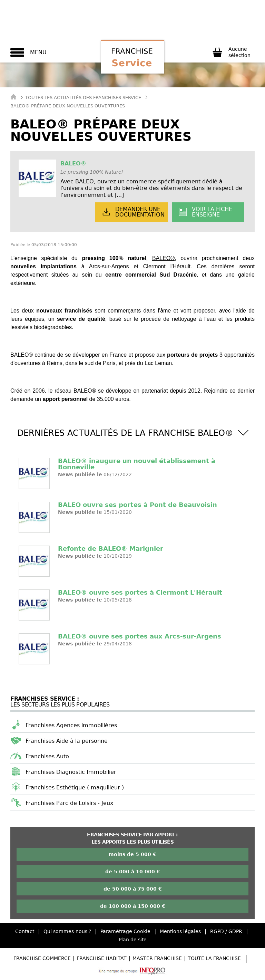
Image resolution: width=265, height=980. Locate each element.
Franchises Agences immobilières (71, 725)
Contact (25, 931)
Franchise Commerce (42, 958)
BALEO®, (164, 258)
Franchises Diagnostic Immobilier (71, 772)
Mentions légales (180, 931)
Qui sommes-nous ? (67, 931)
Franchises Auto (47, 756)
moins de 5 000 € (132, 854)
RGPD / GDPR (226, 931)
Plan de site (133, 940)
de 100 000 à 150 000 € (133, 906)
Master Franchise (157, 958)
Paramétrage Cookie (125, 931)
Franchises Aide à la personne (67, 741)
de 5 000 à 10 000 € (133, 872)
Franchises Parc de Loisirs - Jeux (69, 803)
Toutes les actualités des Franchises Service (83, 98)
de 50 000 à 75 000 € (133, 889)
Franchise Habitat (102, 958)
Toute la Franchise (214, 958)
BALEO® (73, 164)
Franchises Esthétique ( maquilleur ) (75, 787)
